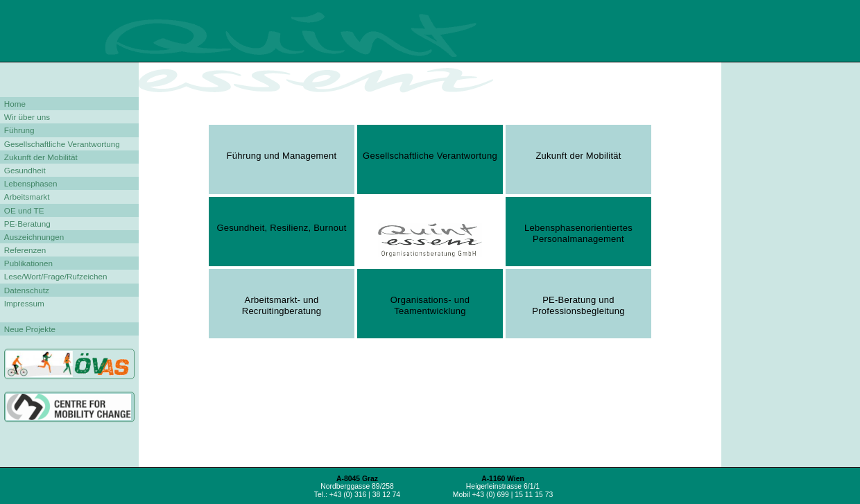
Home (15, 104)
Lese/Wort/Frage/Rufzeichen (56, 276)
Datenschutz (27, 290)
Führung (19, 130)
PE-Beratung (27, 224)
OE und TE (24, 210)
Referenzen (25, 250)
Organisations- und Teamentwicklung (430, 304)
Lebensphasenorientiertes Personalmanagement (578, 232)
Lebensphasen (31, 183)
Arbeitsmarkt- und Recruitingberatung (282, 304)
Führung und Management (282, 156)
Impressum (24, 303)
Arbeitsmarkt (27, 197)
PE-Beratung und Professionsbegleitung (578, 304)
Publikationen (28, 263)
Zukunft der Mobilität (41, 157)
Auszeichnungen (34, 237)
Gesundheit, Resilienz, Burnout (281, 228)
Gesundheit (25, 170)
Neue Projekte (30, 329)
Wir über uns (27, 117)
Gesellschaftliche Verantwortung (62, 144)
